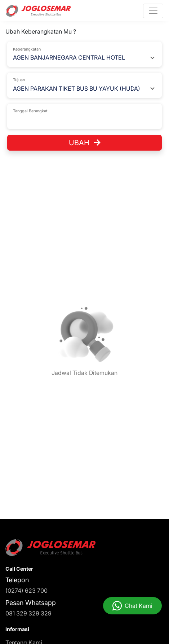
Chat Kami (139, 606)
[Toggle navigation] (153, 11)
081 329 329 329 (28, 613)
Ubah (85, 143)
